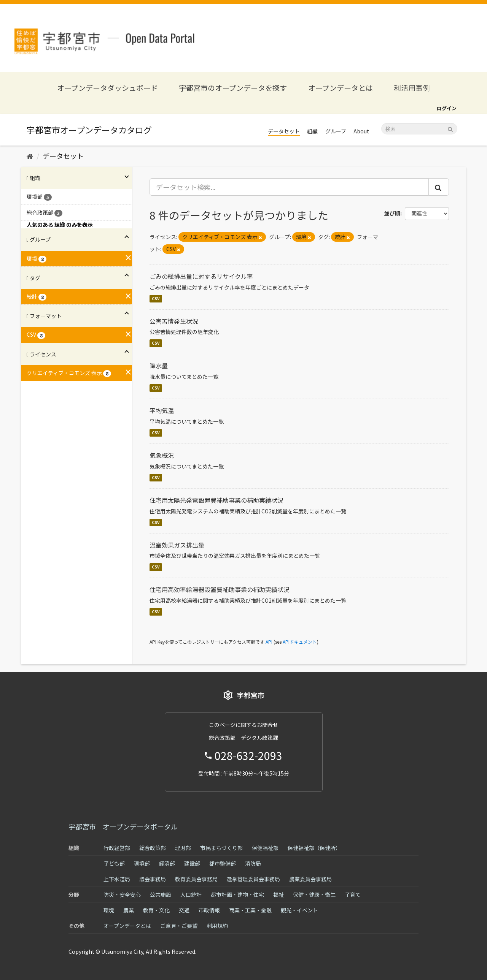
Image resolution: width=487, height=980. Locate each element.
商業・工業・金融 (250, 910)
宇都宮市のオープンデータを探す (233, 88)
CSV (156, 298)
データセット (284, 131)
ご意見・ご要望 (179, 926)
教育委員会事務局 (196, 879)
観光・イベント (299, 910)
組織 (312, 131)
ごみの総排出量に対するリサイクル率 (201, 276)
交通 (184, 910)
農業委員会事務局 (310, 879)
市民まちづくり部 (221, 848)
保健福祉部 (265, 848)
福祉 (279, 895)
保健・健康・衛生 (314, 895)
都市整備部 (223, 863)
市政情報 (209, 910)
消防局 (253, 863)
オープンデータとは (341, 88)
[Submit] (450, 128)
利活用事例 (412, 88)
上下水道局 (117, 879)
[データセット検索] (419, 129)
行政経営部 (117, 848)
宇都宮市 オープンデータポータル (123, 826)
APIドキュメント (300, 642)
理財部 (183, 848)
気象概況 (162, 455)
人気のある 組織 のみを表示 (60, 225)
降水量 (159, 366)
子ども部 (114, 863)
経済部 (167, 863)
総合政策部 (153, 848)
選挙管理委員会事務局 (253, 879)
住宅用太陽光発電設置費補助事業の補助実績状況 (216, 500)
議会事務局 (153, 879)
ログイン (447, 108)
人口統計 (191, 895)
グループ (336, 131)
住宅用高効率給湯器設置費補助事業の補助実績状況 (220, 589)
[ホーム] (30, 156)
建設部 (192, 863)
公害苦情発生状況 (174, 321)
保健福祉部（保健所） (314, 848)
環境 (109, 910)
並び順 (392, 213)
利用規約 (217, 926)
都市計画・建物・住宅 (237, 895)
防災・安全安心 (122, 895)
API (269, 642)
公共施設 (161, 895)
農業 (129, 910)
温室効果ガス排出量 (177, 545)
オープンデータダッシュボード (107, 88)
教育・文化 (156, 910)
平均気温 (162, 410)
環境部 (142, 863)
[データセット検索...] (289, 187)
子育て (353, 895)
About (361, 131)
